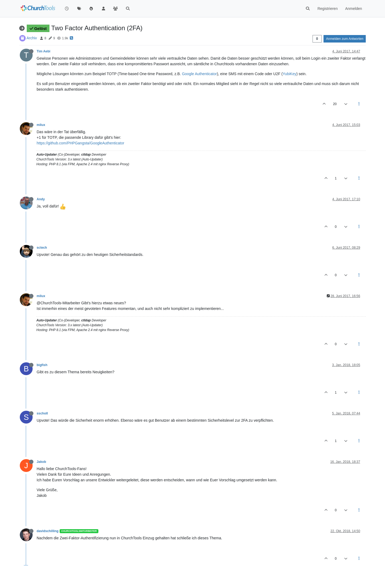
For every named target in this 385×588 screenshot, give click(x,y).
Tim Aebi (43, 51)
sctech (42, 248)
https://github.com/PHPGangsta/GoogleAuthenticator (80, 143)
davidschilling (48, 531)
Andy (41, 199)
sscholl (42, 413)
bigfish (42, 365)
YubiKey (289, 74)
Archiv (32, 38)
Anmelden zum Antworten (345, 39)
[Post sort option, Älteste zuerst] (317, 39)
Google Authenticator (199, 74)
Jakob (41, 462)
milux (41, 125)
